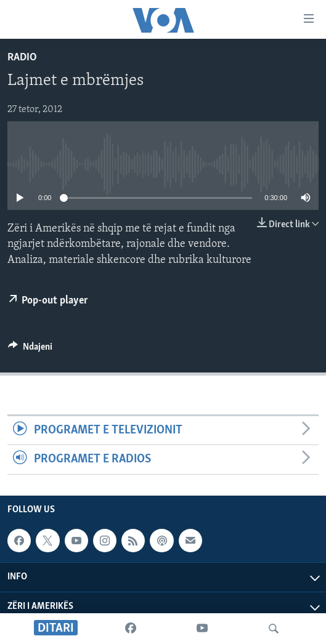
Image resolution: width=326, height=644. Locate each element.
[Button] (30, 350)
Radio (22, 58)
